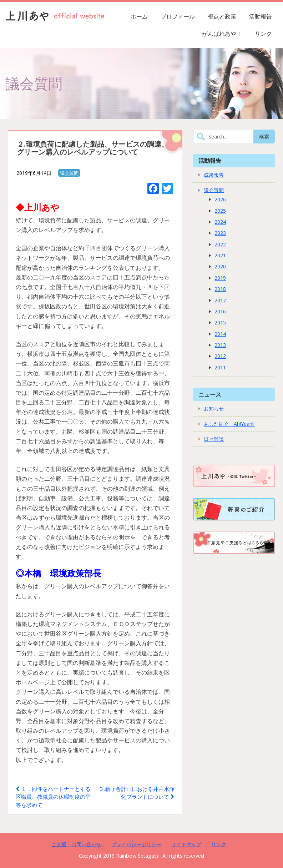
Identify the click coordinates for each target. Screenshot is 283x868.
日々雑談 (214, 439)
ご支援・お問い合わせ (76, 844)
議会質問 (69, 173)
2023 (220, 233)
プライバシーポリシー (136, 844)
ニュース (210, 394)
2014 (220, 334)
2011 (220, 367)
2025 (220, 211)
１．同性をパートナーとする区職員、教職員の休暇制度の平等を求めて (53, 797)
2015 (220, 322)
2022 (220, 244)
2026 (220, 199)
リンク (263, 34)
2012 (220, 356)
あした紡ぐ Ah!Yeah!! (229, 424)
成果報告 (214, 175)
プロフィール (178, 16)
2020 (220, 266)
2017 (220, 300)
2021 (220, 255)
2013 (220, 345)
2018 (220, 289)
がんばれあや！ (222, 34)
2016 (220, 311)
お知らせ (214, 408)
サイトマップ (186, 844)
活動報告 (261, 16)
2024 (220, 222)
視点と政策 (222, 16)
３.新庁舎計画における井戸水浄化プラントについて (137, 793)
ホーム (139, 16)
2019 (220, 278)
